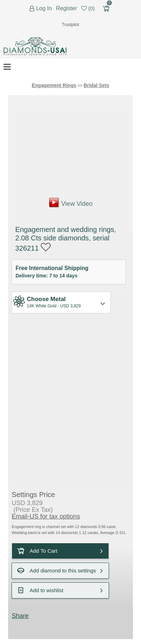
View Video (77, 204)
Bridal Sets (97, 85)
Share (20, 616)
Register (66, 8)
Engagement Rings (54, 85)
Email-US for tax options (46, 516)
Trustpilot (70, 25)
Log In (44, 8)
